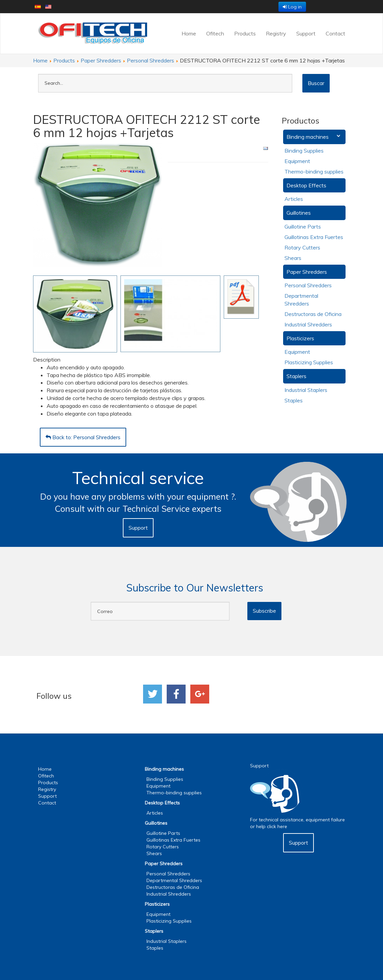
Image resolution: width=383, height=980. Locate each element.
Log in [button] (292, 7)
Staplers (296, 376)
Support (306, 33)
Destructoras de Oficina (313, 314)
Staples (294, 400)
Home (189, 33)
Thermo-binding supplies (314, 171)
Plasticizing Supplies (309, 362)
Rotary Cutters (302, 247)
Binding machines (308, 137)
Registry (276, 33)
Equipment (297, 161)
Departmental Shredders (174, 880)
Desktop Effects (306, 185)
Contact (335, 33)
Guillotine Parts (303, 227)
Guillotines (299, 213)
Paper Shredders (307, 272)
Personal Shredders (308, 285)
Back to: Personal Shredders (83, 437)
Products (245, 33)
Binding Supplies (304, 151)
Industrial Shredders (308, 324)
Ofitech (215, 33)
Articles (294, 199)
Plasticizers (300, 338)
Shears (293, 258)
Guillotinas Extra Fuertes (314, 237)
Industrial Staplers (306, 390)
